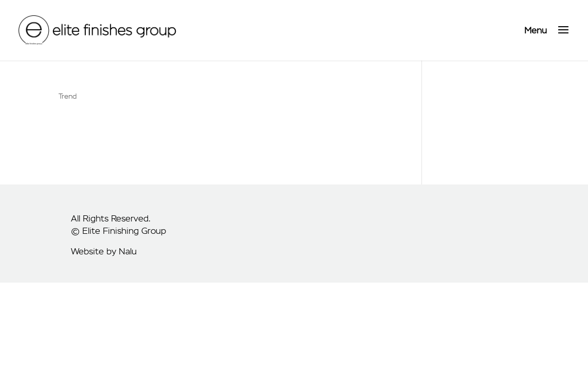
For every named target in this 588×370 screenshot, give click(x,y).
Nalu (128, 251)
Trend (68, 96)
